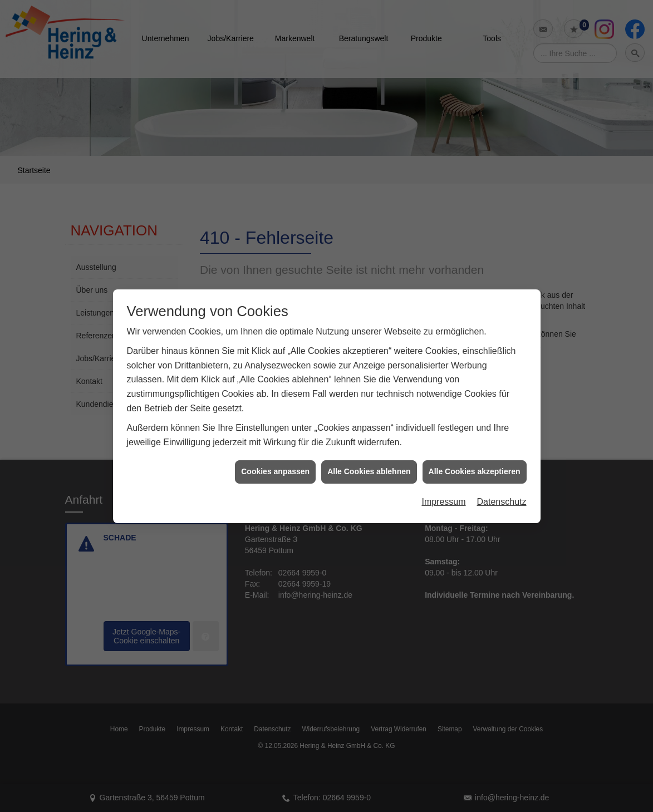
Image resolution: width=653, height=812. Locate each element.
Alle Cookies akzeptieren (475, 460)
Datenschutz (502, 491)
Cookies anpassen (275, 460)
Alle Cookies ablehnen (369, 460)
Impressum (443, 491)
